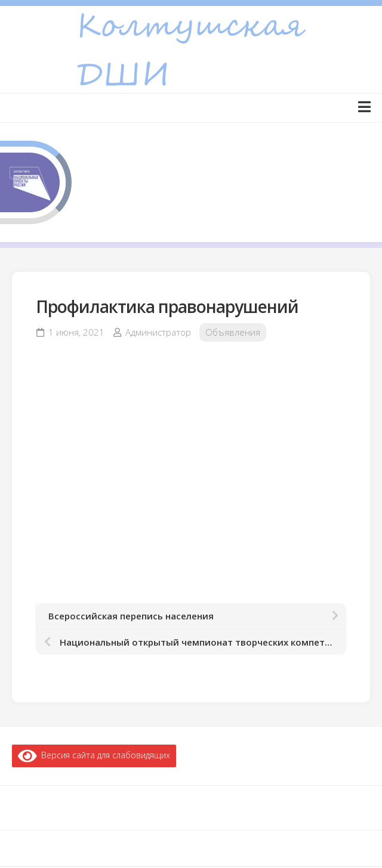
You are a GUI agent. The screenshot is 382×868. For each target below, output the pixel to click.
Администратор (158, 332)
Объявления (233, 332)
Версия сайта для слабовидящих (94, 755)
